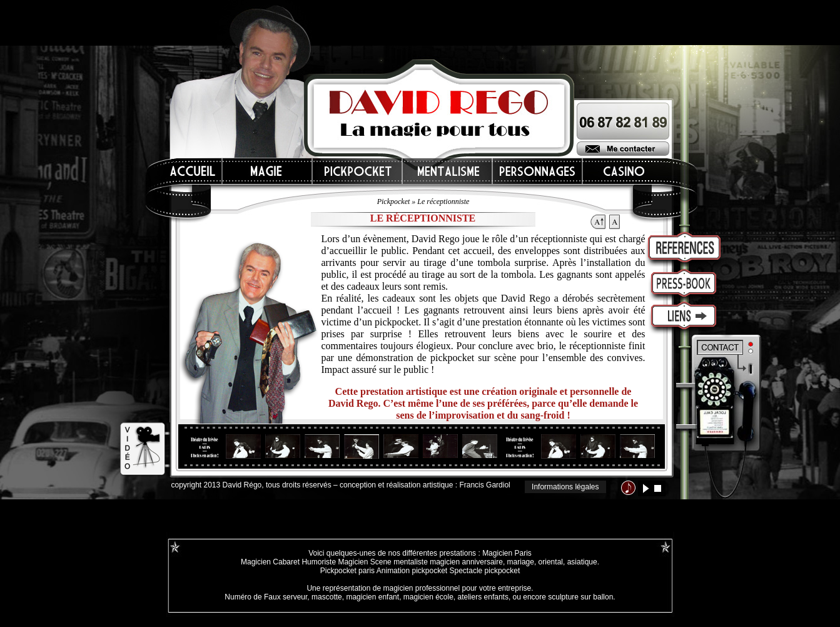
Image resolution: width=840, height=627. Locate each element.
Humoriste (319, 562)
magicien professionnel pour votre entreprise (457, 588)
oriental (551, 562)
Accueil (193, 171)
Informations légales (565, 487)
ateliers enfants (483, 597)
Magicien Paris (507, 553)
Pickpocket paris (347, 571)
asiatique (582, 562)
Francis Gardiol (484, 485)
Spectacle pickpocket (485, 571)
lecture (646, 488)
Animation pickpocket (412, 571)
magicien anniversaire (466, 562)
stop (658, 488)
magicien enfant (372, 597)
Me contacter (623, 149)
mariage (521, 562)
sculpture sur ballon (580, 597)
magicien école (428, 597)
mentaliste (410, 562)
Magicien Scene (364, 562)
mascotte (327, 597)
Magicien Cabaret (270, 562)
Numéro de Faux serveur (266, 597)
